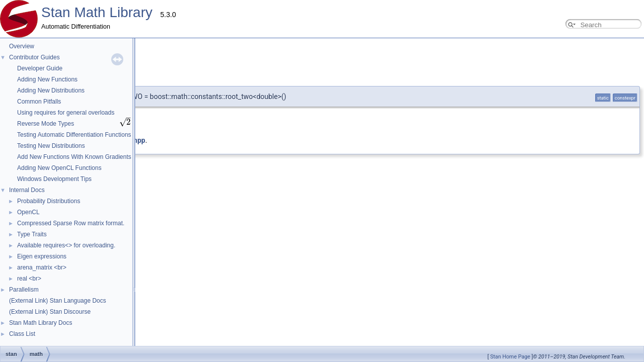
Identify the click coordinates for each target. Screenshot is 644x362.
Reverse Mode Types (46, 124)
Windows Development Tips (54, 179)
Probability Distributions (49, 201)
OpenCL (28, 212)
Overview (22, 46)
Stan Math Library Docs (41, 323)
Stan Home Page (510, 357)
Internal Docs (27, 190)
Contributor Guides (34, 57)
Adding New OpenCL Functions (59, 168)
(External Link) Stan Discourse (50, 312)
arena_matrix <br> (42, 267)
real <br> (29, 279)
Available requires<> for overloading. (66, 245)
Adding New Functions (47, 79)
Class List (22, 334)
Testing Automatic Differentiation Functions (74, 135)
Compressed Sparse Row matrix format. (71, 223)
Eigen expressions (42, 256)
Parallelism (24, 290)
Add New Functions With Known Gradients (74, 157)
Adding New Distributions (51, 90)
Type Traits (32, 234)
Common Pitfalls (39, 102)
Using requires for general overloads (66, 113)
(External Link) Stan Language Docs (58, 301)
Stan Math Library (97, 12)
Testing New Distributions (51, 146)
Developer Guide (40, 68)
